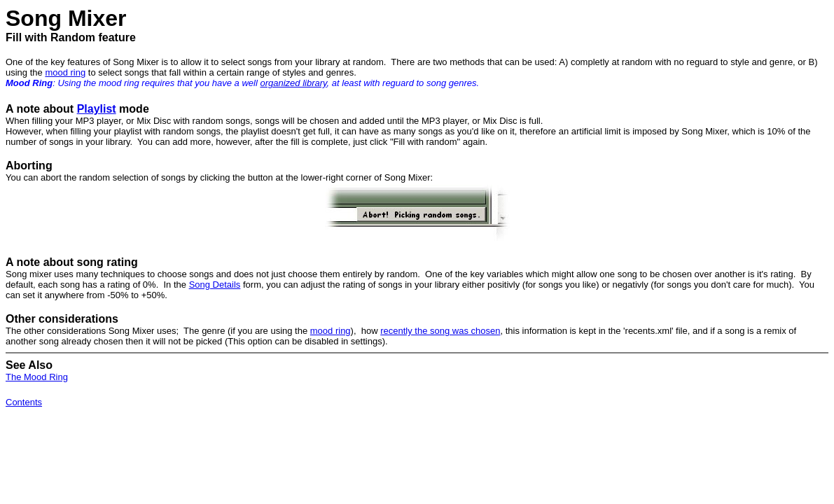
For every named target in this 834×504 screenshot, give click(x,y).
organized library (293, 83)
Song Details (215, 285)
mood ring (65, 72)
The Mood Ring (37, 377)
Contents (24, 402)
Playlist (97, 109)
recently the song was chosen (440, 331)
